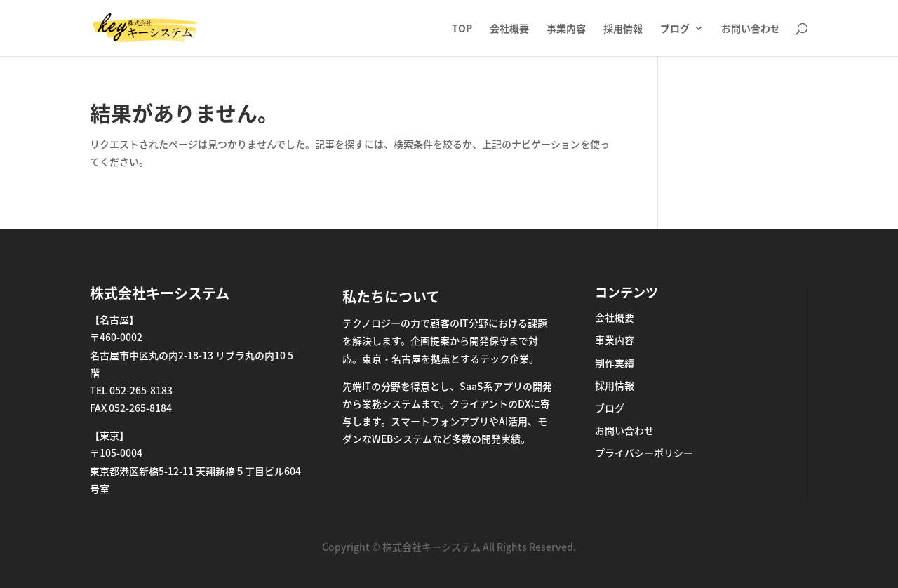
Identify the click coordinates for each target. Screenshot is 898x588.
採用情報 (623, 29)
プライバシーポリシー (644, 453)
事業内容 (566, 29)
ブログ (675, 29)
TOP (462, 29)
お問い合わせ (751, 29)
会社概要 (509, 29)
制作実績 (615, 363)
